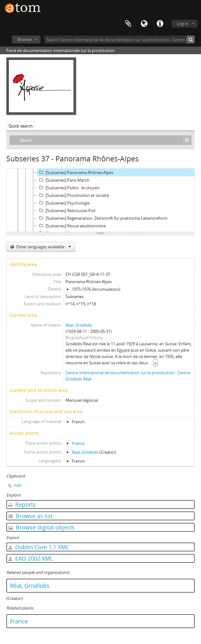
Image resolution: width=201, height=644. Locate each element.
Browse (24, 39)
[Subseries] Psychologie (63, 203)
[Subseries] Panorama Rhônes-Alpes (75, 172)
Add (17, 485)
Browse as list (30, 516)
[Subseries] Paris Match (63, 180)
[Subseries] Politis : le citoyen (68, 188)
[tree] (100, 200)
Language (144, 24)
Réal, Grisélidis (79, 325)
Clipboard (128, 24)
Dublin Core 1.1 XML (39, 547)
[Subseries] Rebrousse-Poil (66, 211)
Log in (183, 23)
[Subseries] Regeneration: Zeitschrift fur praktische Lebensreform (102, 218)
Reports (22, 504)
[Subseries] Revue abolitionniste (72, 226)
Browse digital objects (41, 527)
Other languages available (43, 247)
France (78, 443)
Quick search (21, 126)
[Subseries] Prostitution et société (73, 195)
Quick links (160, 24)
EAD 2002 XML (31, 558)
